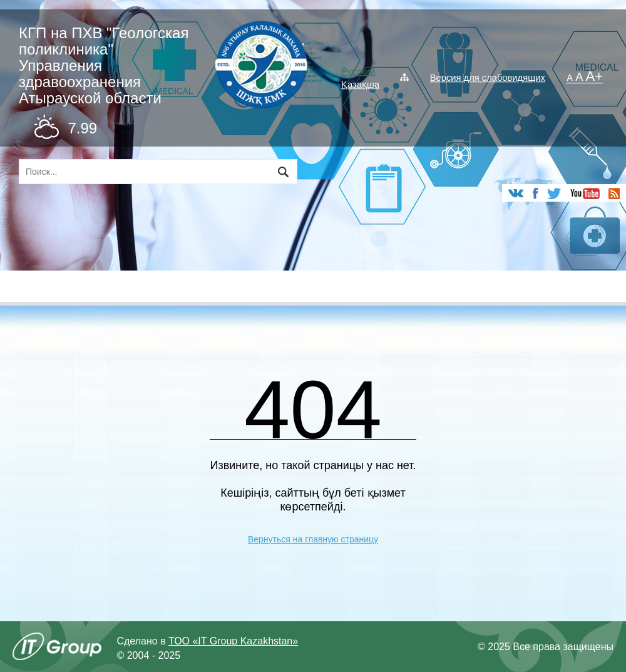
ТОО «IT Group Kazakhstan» (233, 641)
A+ (595, 77)
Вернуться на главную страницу (313, 539)
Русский (358, 71)
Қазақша (360, 85)
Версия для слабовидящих (488, 78)
